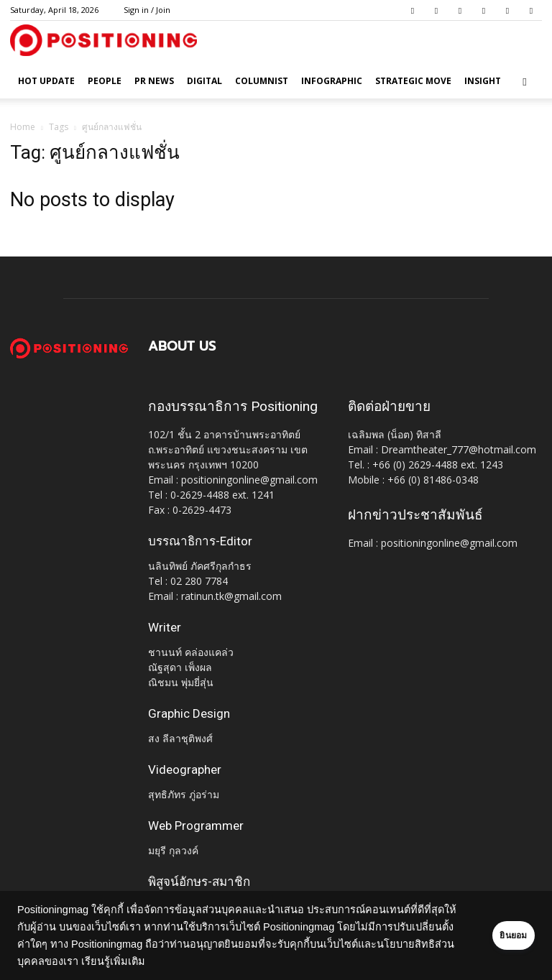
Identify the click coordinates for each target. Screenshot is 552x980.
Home (23, 127)
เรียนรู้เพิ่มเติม (244, 961)
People (105, 81)
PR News (154, 81)
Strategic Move (413, 81)
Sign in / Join (147, 10)
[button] (525, 82)
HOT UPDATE (46, 81)
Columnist (262, 81)
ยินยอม (496, 935)
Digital (204, 81)
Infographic (332, 81)
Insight (483, 81)
